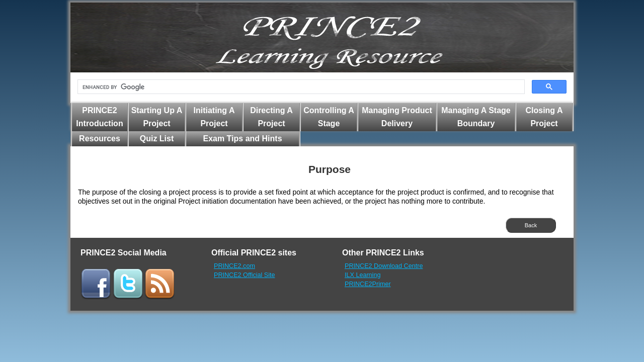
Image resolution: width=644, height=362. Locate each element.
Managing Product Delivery (397, 117)
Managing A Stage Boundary (476, 117)
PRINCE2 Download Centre (384, 266)
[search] (300, 87)
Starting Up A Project (157, 117)
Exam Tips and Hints (242, 139)
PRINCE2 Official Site (245, 275)
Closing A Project (544, 117)
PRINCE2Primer (368, 284)
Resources (100, 139)
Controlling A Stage (329, 117)
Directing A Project (271, 117)
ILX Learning (363, 275)
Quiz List (157, 139)
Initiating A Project (214, 117)
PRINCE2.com (234, 266)
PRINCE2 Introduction (99, 117)
